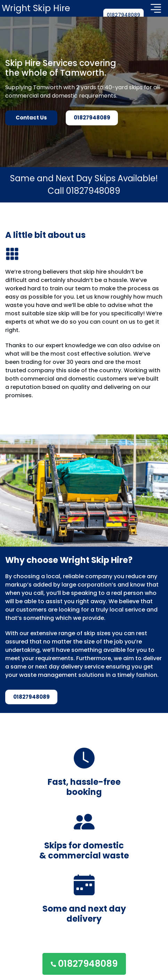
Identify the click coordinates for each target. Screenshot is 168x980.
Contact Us (31, 118)
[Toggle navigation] (156, 8)
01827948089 (123, 15)
